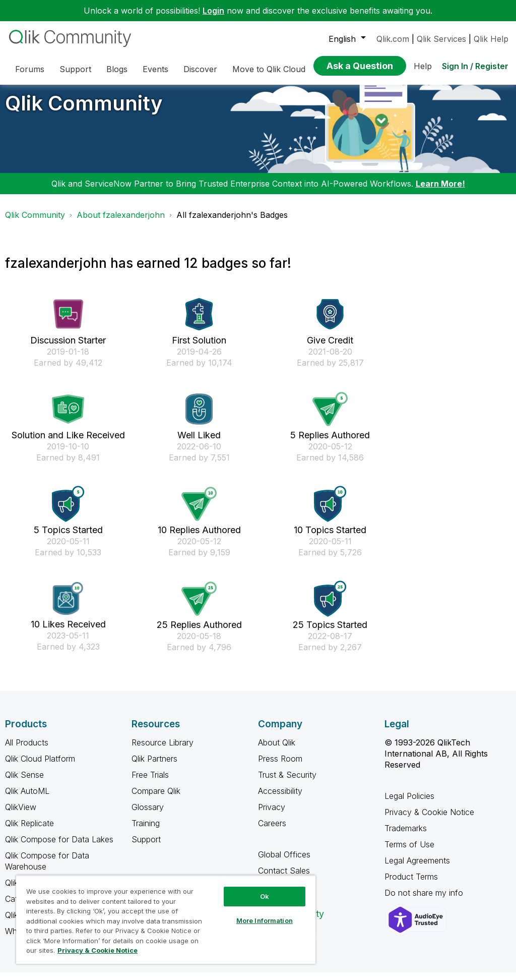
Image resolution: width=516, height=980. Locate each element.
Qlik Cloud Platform (40, 766)
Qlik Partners (154, 766)
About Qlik (277, 750)
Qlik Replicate (29, 831)
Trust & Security (287, 782)
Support (146, 847)
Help (423, 66)
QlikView (21, 815)
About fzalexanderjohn (121, 222)
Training (146, 831)
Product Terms (411, 884)
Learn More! (440, 191)
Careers (272, 831)
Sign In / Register (475, 66)
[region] (166, 919)
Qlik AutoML (27, 798)
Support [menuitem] (75, 69)
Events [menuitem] (155, 69)
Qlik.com (393, 39)
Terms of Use (409, 852)
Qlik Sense (24, 782)
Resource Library (163, 750)
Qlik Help (491, 39)
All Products (27, 750)
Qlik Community (84, 111)
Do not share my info (425, 900)
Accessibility (280, 798)
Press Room (280, 766)
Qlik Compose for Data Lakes (59, 847)
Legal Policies (409, 803)
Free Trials (150, 782)
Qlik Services (441, 39)
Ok (265, 896)
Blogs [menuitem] (117, 69)
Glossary (148, 815)
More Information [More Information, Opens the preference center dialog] (265, 920)
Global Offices (284, 862)
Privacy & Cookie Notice (429, 820)
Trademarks (406, 836)
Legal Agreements (417, 868)
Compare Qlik (156, 798)
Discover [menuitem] (200, 69)
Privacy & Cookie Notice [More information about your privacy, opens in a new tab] (98, 950)
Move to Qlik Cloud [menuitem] (269, 69)
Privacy (272, 815)
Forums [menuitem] (30, 69)
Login (213, 11)
